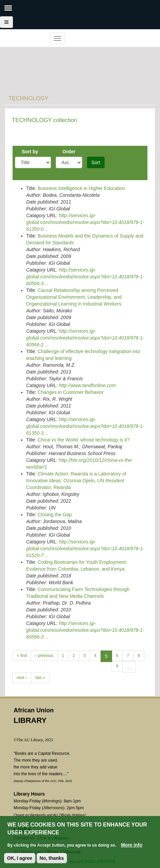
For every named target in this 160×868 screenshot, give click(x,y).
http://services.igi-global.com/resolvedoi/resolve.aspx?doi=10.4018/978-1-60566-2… (85, 338)
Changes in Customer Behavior (71, 392)
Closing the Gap (55, 515)
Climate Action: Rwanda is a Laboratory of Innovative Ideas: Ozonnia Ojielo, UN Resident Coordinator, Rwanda (76, 481)
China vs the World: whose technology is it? (84, 440)
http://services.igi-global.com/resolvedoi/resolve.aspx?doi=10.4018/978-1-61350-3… (85, 426)
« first (22, 656)
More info (132, 845)
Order (69, 152)
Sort (96, 162)
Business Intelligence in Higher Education (82, 188)
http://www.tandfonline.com (87, 385)
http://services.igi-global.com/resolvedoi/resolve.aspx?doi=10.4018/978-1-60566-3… (85, 277)
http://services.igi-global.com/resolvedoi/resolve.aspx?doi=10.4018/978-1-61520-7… (85, 549)
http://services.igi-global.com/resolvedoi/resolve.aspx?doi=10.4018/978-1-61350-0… (85, 222)
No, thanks (52, 858)
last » (40, 678)
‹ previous (44, 656)
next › (22, 678)
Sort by (30, 152)
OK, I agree (20, 858)
